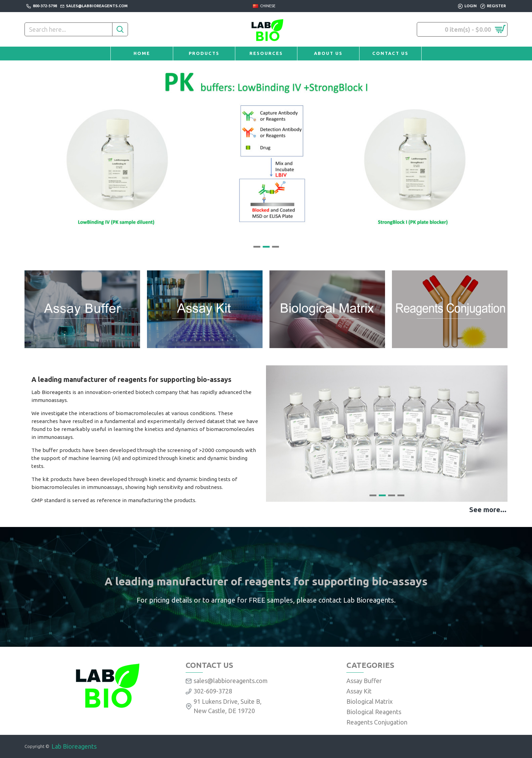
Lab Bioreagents (74, 746)
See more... (488, 510)
